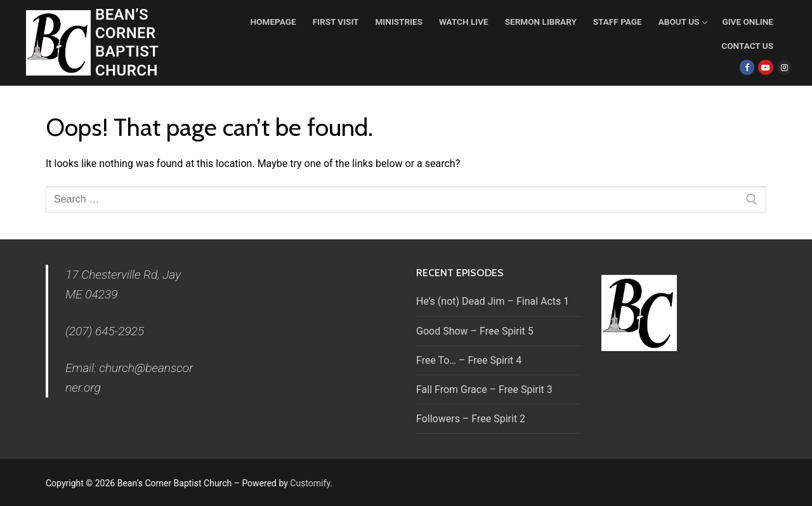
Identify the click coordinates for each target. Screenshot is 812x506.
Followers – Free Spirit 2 (471, 419)
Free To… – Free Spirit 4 (469, 360)
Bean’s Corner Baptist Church (127, 43)
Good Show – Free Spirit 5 (475, 331)
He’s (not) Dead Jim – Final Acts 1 (493, 301)
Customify (310, 483)
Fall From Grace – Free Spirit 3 (484, 389)
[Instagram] (784, 67)
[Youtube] (765, 67)
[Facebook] (747, 67)
